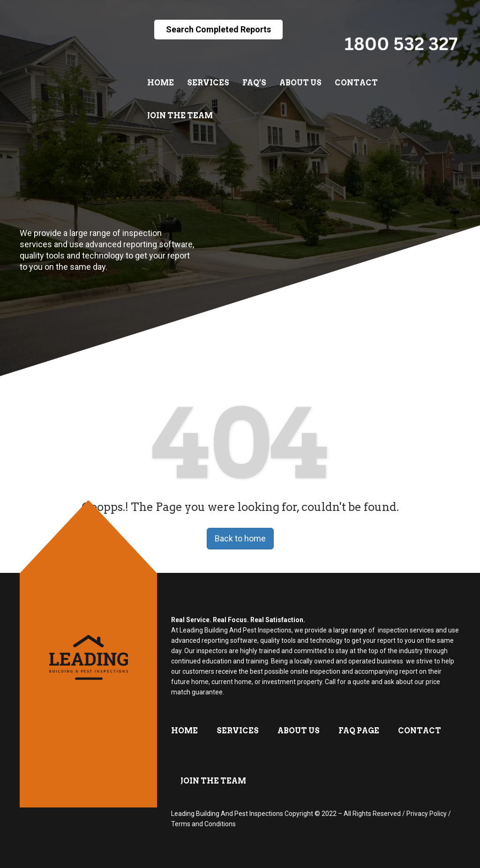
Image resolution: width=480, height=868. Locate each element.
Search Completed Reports (218, 29)
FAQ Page (359, 731)
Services (208, 83)
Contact (356, 83)
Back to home (240, 538)
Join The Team (180, 116)
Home (161, 83)
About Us (300, 83)
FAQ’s (254, 83)
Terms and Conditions (203, 824)
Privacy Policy (427, 814)
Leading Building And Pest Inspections (227, 814)
